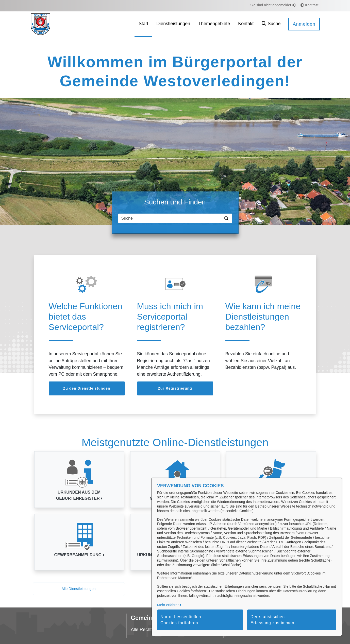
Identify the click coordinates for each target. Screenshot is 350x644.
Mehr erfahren (168, 605)
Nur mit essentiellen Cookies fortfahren (181, 620)
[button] (271, 24)
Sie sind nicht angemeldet (273, 5)
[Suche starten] (227, 218)
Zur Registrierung (175, 388)
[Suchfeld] (170, 218)
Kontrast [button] (309, 5)
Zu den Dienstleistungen (87, 388)
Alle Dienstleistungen (78, 589)
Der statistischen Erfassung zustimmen (272, 620)
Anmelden (304, 24)
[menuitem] (143, 24)
